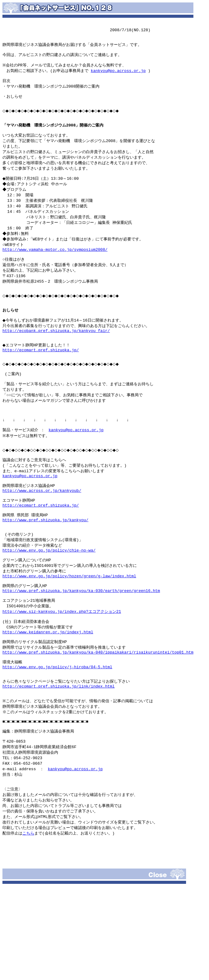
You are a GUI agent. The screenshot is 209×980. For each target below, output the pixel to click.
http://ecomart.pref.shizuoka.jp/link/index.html (59, 762)
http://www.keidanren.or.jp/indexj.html (48, 700)
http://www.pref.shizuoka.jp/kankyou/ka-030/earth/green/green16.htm (81, 654)
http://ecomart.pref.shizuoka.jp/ (41, 383)
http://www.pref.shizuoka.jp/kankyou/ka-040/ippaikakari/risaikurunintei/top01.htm (98, 723)
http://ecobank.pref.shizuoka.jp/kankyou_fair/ (56, 361)
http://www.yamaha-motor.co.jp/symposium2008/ (55, 270)
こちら (28, 922)
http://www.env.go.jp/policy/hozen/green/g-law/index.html (69, 638)
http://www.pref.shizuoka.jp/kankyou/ (45, 575)
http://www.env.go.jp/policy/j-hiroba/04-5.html (57, 740)
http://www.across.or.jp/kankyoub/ (42, 541)
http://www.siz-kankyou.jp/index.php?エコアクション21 (62, 677)
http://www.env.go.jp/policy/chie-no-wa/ (49, 609)
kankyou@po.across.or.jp (118, 75)
